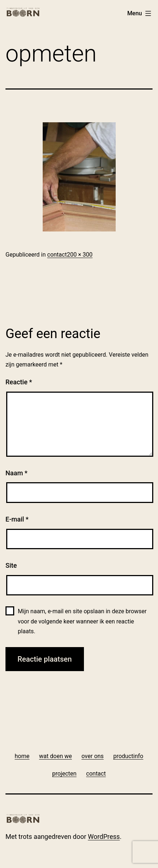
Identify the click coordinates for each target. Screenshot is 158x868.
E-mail (17, 519)
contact (57, 255)
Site (11, 565)
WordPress (104, 837)
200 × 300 (80, 255)
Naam (16, 473)
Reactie (19, 382)
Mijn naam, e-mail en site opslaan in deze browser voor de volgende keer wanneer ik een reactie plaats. (82, 621)
